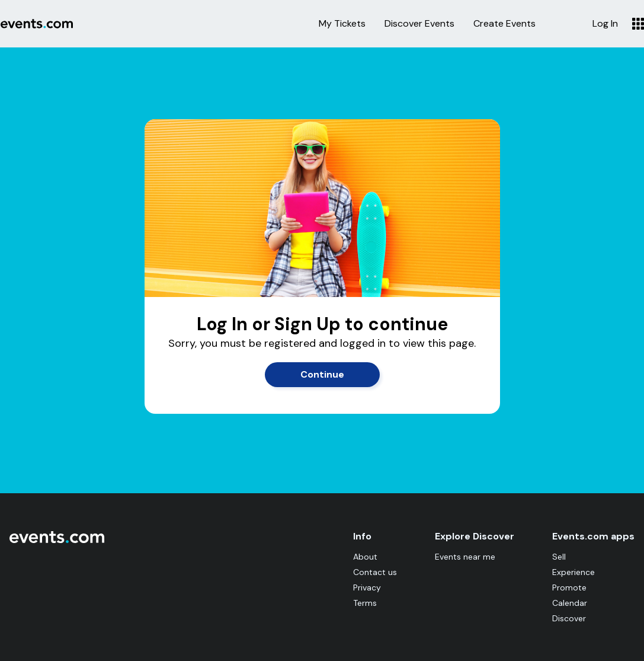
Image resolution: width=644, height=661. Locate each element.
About (365, 557)
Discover (569, 618)
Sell (559, 557)
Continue (322, 374)
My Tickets (342, 24)
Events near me (465, 557)
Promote (569, 587)
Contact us (375, 572)
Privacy (367, 587)
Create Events (504, 24)
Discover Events (419, 24)
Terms (365, 603)
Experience (573, 572)
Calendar (570, 603)
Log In (605, 24)
